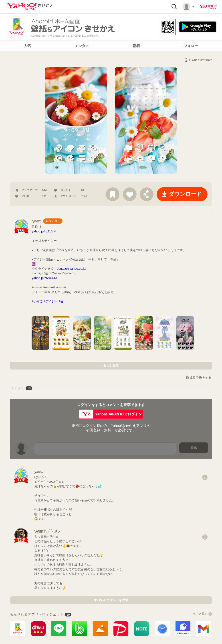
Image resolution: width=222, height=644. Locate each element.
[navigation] (111, 46)
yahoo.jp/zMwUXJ (44, 278)
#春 (61, 301)
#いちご (37, 301)
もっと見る (111, 365)
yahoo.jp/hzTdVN (44, 231)
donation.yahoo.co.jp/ (72, 269)
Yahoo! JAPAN (208, 7)
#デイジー (51, 301)
